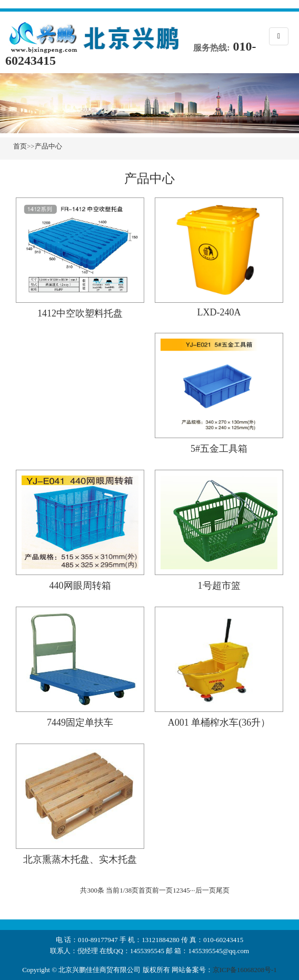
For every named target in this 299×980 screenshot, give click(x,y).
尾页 (223, 890)
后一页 (206, 890)
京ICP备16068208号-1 (245, 970)
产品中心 (48, 146)
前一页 (162, 890)
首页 (20, 146)
